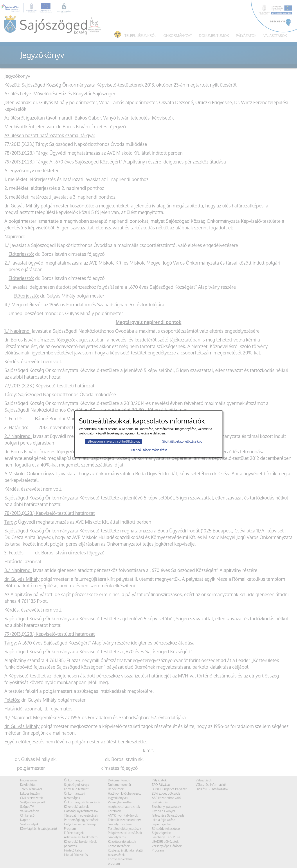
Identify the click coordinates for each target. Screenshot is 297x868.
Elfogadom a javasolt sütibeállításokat (114, 441)
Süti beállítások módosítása (148, 450)
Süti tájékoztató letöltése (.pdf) (183, 441)
